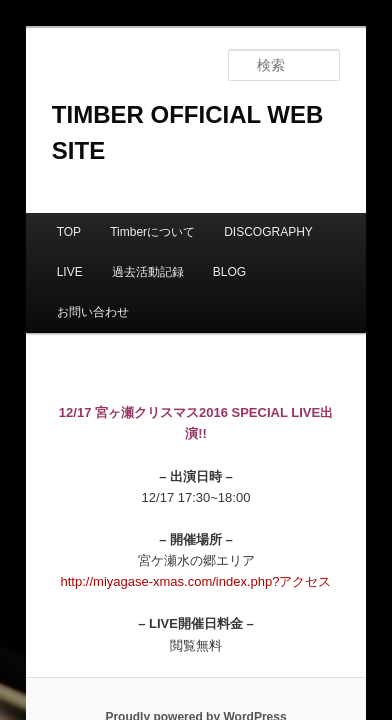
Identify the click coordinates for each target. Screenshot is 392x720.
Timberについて (130, 168)
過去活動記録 (71, 208)
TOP (47, 168)
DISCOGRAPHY (246, 168)
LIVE (333, 168)
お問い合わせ (234, 208)
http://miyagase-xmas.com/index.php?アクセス (196, 456)
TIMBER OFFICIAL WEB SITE (196, 86)
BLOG (152, 208)
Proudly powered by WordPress (195, 592)
